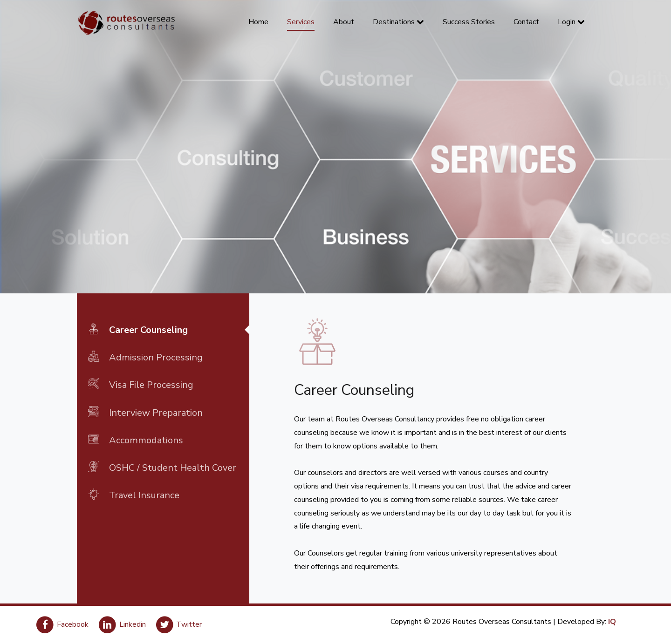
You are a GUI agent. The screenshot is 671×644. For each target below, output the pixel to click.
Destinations (398, 22)
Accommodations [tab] (136, 440)
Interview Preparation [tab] (145, 412)
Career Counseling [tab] (138, 329)
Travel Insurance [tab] (134, 495)
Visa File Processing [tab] (141, 384)
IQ (612, 622)
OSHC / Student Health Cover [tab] (162, 467)
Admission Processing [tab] (145, 357)
